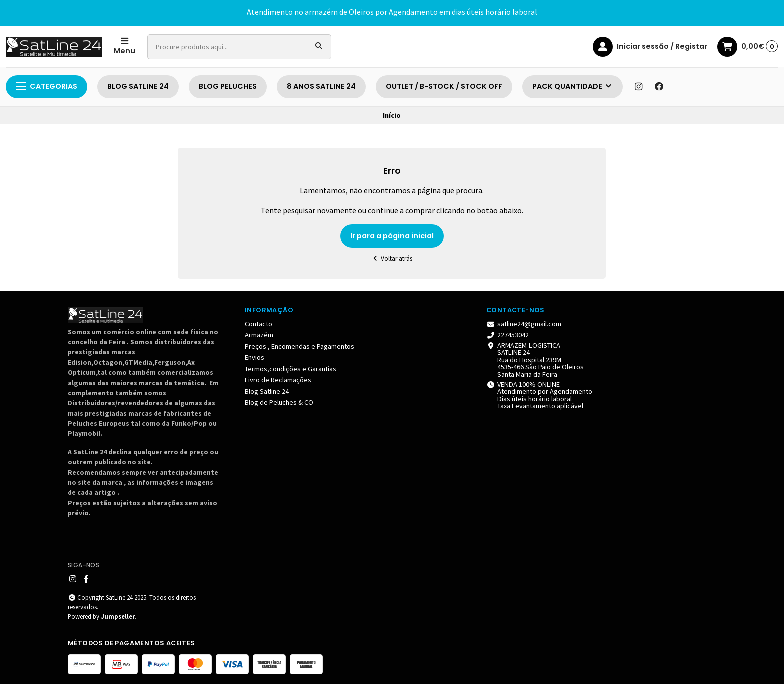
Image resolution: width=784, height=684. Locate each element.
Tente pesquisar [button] (288, 210)
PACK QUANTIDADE (573, 86)
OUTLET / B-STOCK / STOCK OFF (444, 86)
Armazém (259, 335)
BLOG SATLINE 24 (138, 86)
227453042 (508, 335)
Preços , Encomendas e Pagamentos (300, 346)
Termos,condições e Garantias (291, 369)
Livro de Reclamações (278, 380)
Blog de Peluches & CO (279, 402)
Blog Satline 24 (267, 391)
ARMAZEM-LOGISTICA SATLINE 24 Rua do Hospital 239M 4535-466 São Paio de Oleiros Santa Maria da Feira (535, 360)
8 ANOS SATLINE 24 (321, 86)
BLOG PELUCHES (228, 86)
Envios (255, 357)
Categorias (47, 86)
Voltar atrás (392, 259)
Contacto (259, 324)
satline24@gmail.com (524, 324)
